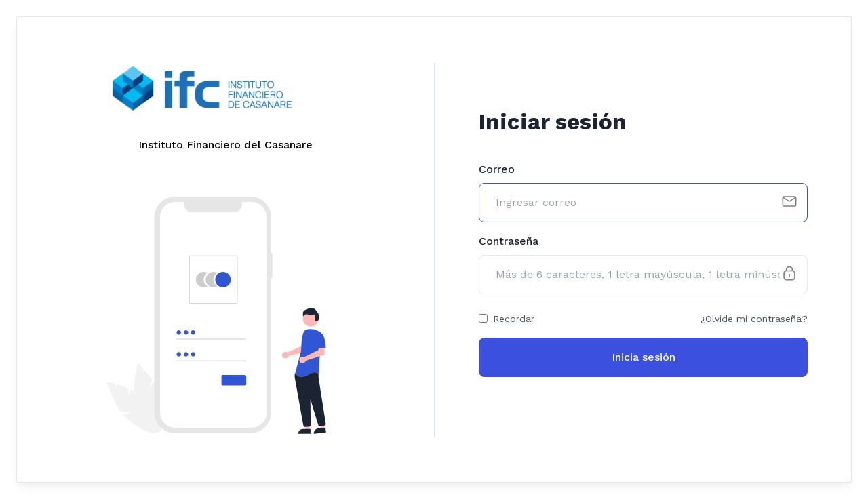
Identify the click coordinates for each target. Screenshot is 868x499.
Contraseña (509, 241)
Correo (497, 169)
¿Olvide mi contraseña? (754, 319)
